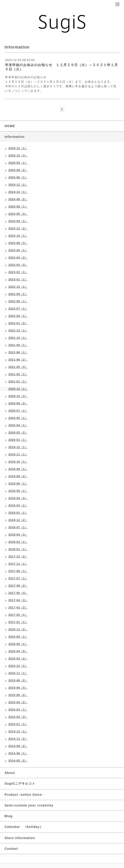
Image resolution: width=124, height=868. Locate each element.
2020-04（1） (18, 425)
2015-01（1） (18, 724)
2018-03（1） (18, 542)
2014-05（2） (18, 761)
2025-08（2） (18, 170)
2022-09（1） (18, 294)
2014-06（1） (18, 753)
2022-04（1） (18, 316)
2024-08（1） (18, 207)
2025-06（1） (18, 177)
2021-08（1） (18, 352)
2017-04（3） (18, 600)
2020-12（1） (18, 389)
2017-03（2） (18, 608)
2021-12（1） (18, 331)
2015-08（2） (18, 681)
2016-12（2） (18, 629)
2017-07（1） (18, 578)
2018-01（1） (18, 549)
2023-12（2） (18, 229)
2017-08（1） (18, 571)
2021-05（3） (18, 367)
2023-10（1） (18, 236)
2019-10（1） (18, 462)
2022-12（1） (18, 287)
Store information (20, 838)
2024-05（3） (18, 214)
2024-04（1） (18, 221)
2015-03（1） (18, 710)
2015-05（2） (18, 695)
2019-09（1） (18, 469)
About (10, 773)
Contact (11, 849)
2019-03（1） (18, 506)
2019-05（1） (18, 491)
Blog (9, 816)
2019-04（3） (18, 498)
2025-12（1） (18, 148)
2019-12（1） (18, 447)
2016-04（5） (18, 651)
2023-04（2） (18, 258)
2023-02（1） (18, 272)
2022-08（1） (18, 301)
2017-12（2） (18, 557)
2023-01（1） (18, 280)
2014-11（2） (18, 739)
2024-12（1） (18, 185)
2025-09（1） (18, 163)
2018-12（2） (18, 520)
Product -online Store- (24, 795)
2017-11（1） (18, 564)
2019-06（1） (18, 484)
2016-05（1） (18, 644)
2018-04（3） (18, 535)
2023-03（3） (18, 265)
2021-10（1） (18, 338)
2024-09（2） (18, 199)
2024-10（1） (18, 192)
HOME (10, 126)
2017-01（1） (18, 622)
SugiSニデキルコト (20, 783)
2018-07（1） (18, 527)
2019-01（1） (18, 513)
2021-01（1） (18, 382)
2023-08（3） (18, 243)
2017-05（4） (18, 593)
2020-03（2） (18, 433)
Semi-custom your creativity (29, 805)
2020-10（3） (18, 396)
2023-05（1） (18, 250)
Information (15, 137)
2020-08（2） (18, 403)
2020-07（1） (18, 411)
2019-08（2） (18, 476)
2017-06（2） (18, 586)
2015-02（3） (18, 717)
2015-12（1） (18, 666)
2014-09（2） (18, 746)
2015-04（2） (18, 702)
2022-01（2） (18, 323)
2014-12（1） (18, 732)
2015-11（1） (18, 673)
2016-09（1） (18, 637)
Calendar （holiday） (24, 827)
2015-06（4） (18, 688)
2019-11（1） (18, 455)
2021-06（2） (18, 360)
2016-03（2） (18, 659)
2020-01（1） (18, 440)
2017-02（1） (18, 615)
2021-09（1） (18, 345)
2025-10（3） (18, 156)
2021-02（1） (18, 374)
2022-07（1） (18, 309)
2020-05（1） (18, 418)
